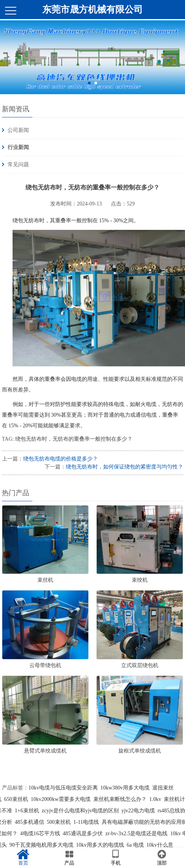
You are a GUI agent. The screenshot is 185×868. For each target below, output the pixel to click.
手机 (116, 858)
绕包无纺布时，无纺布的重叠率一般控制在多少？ (74, 439)
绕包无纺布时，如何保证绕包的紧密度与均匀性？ (124, 467)
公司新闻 (18, 130)
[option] (92, 60)
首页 (23, 858)
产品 (70, 858)
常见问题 (18, 164)
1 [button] (89, 86)
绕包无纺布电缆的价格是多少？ (61, 459)
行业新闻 (18, 147)
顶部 (162, 858)
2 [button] (96, 86)
